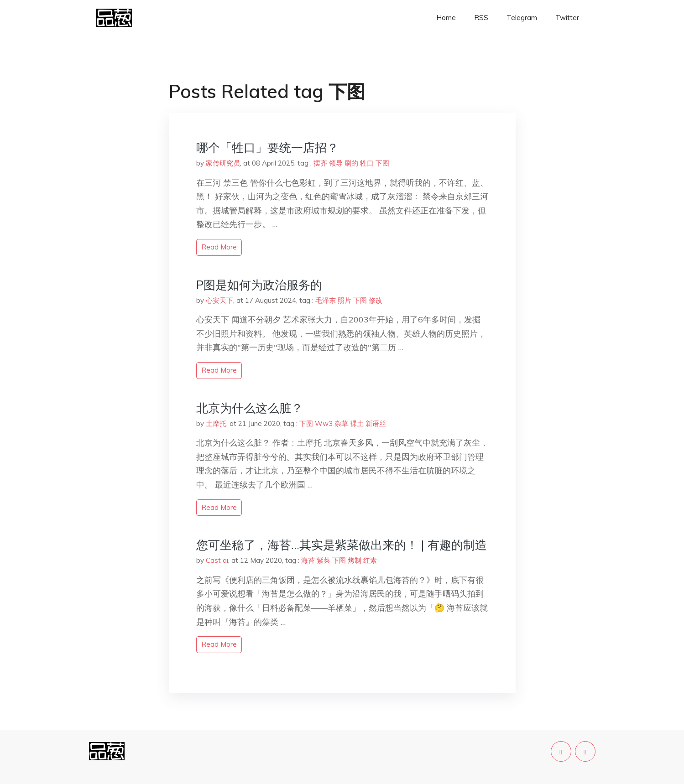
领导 (336, 163)
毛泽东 (326, 300)
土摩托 (216, 423)
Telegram (522, 18)
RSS (481, 18)
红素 (370, 560)
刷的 (351, 163)
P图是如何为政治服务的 (259, 285)
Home (446, 18)
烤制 (355, 560)
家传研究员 (223, 163)
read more (219, 247)
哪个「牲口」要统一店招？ (267, 148)
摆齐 (320, 163)
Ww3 (324, 423)
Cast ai (217, 560)
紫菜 (324, 560)
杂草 (341, 423)
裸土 (357, 423)
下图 (382, 163)
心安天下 (219, 300)
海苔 (308, 560)
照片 (345, 300)
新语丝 (376, 423)
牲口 (367, 163)
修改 (376, 300)
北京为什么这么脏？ (250, 408)
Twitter (567, 18)
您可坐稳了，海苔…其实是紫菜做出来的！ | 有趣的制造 (342, 545)
